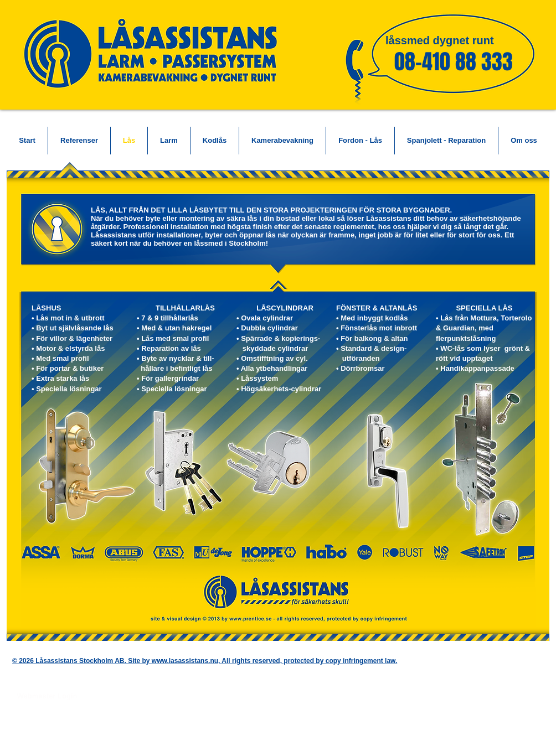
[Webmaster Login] (47, 697)
